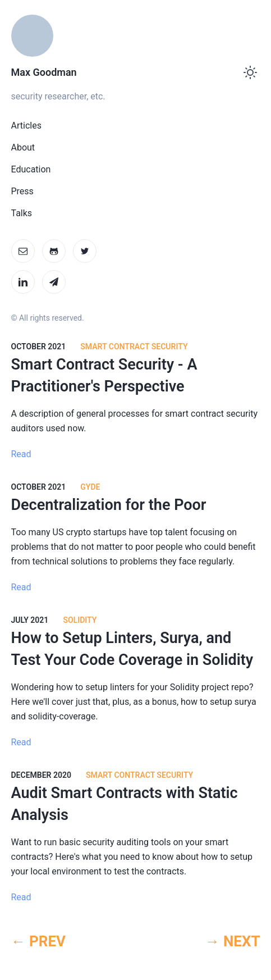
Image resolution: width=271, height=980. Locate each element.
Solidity (80, 620)
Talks (22, 213)
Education (31, 169)
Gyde (90, 487)
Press (22, 191)
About (23, 147)
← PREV (39, 941)
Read (21, 454)
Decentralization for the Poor (109, 505)
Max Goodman (44, 72)
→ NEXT (232, 941)
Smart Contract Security (134, 347)
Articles (26, 126)
